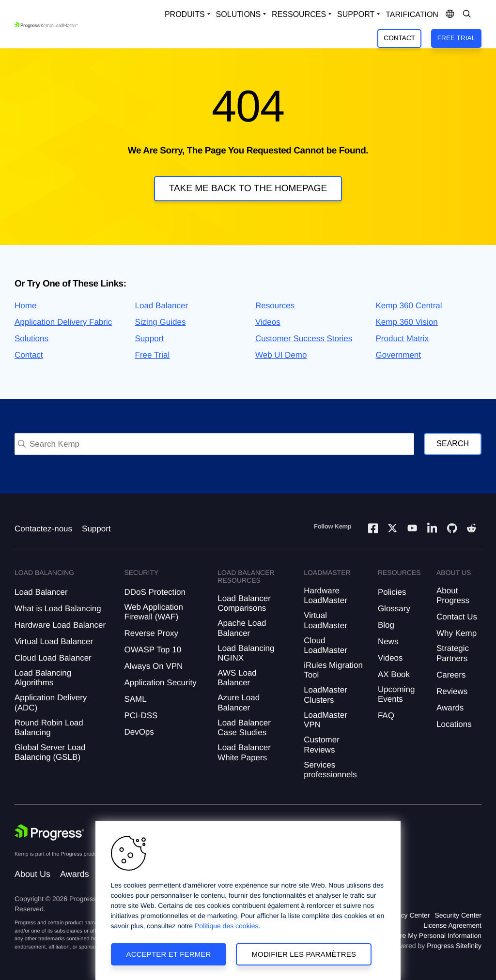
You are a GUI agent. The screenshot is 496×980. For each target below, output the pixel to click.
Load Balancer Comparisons (244, 603)
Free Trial (456, 38)
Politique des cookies (227, 926)
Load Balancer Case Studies (244, 728)
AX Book (394, 674)
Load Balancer (162, 306)
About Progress (453, 596)
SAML (135, 699)
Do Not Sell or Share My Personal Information (413, 935)
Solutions (31, 339)
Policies (392, 592)
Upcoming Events (396, 694)
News (388, 641)
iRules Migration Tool (333, 670)
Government (399, 355)
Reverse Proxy (151, 633)
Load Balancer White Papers (244, 752)
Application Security (160, 683)
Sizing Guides (161, 322)
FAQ (386, 716)
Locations (454, 724)
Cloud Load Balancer (53, 658)
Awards (450, 708)
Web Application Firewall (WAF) (154, 612)
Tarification (412, 15)
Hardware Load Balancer (60, 625)
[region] (248, 901)
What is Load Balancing (58, 609)
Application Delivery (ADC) (51, 702)
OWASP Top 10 (153, 650)
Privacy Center (408, 915)
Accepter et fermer (169, 954)
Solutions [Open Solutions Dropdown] (238, 14)
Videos (268, 322)
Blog (386, 625)
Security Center (458, 915)
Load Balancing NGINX (246, 653)
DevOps (139, 732)
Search (453, 444)
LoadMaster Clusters (325, 695)
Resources (275, 306)
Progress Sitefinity (454, 946)
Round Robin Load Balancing (49, 728)
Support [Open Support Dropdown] (356, 14)
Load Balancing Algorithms (43, 678)
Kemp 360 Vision (407, 322)
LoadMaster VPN (325, 720)
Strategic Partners (453, 653)
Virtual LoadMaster (325, 620)
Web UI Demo (281, 355)
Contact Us (457, 617)
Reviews (452, 691)
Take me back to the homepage (248, 188)
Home (25, 306)
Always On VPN (153, 666)
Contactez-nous (43, 529)
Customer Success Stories (304, 339)
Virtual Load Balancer (54, 641)
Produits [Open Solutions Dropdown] (185, 14)
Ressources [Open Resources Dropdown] (299, 14)
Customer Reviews (322, 745)
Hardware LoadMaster (325, 596)
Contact (399, 38)
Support (150, 339)
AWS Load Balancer (237, 678)
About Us (32, 874)
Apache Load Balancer (242, 628)
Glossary (394, 609)
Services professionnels (330, 770)
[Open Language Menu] (450, 15)
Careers (451, 675)
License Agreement (452, 925)
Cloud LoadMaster (325, 645)
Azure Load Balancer (239, 702)
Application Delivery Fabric (63, 322)
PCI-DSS (141, 716)
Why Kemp (457, 633)
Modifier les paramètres (304, 954)
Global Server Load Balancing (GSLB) (50, 752)
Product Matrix (403, 339)
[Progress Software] (49, 832)
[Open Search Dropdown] (467, 15)
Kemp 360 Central (409, 306)
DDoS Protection (155, 592)
